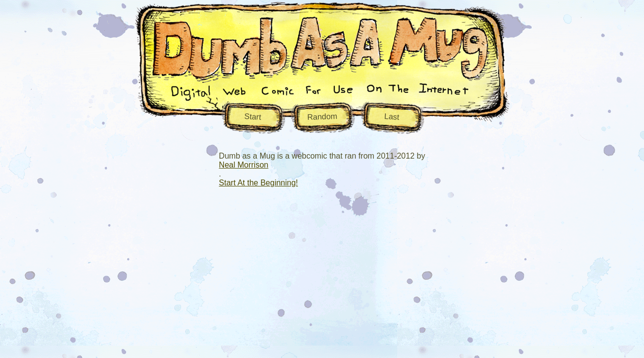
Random (322, 116)
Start (252, 117)
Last (392, 116)
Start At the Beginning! (258, 183)
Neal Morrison (244, 165)
